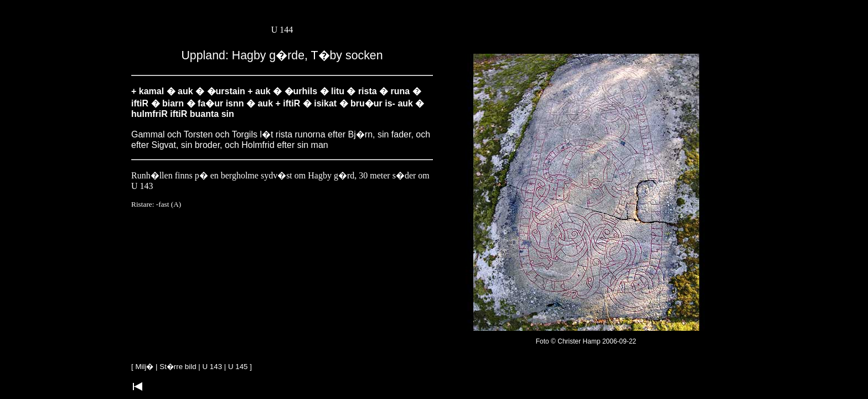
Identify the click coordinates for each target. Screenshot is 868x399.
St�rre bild (178, 367)
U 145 (238, 367)
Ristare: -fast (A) (156, 204)
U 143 (213, 367)
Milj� (144, 367)
